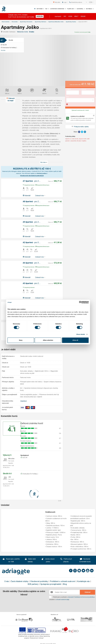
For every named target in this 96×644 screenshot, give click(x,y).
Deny (21, 340)
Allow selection (48, 340)
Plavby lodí (71, 9)
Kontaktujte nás (83, 581)
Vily (47, 9)
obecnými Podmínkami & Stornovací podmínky (81, 597)
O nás (7, 581)
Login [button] (66, 2)
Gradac (32, 32)
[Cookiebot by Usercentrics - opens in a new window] (80, 302)
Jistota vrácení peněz (48, 560)
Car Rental (81, 9)
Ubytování (40, 9)
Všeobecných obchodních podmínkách (32, 176)
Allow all (75, 340)
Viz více (3, 50)
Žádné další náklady (30, 560)
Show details (81, 334)
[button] (85, 2)
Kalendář (27, 196)
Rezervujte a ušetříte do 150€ (11, 560)
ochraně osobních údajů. (63, 599)
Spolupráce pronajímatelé (51, 584)
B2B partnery (33, 584)
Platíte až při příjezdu (66, 560)
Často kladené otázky (20, 581)
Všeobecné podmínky (39, 581)
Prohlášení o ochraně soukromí (63, 581)
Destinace (90, 9)
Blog (65, 584)
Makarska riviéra (23, 32)
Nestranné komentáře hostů (85, 560)
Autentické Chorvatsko (58, 9)
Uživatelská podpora (76, 2)
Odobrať (88, 592)
